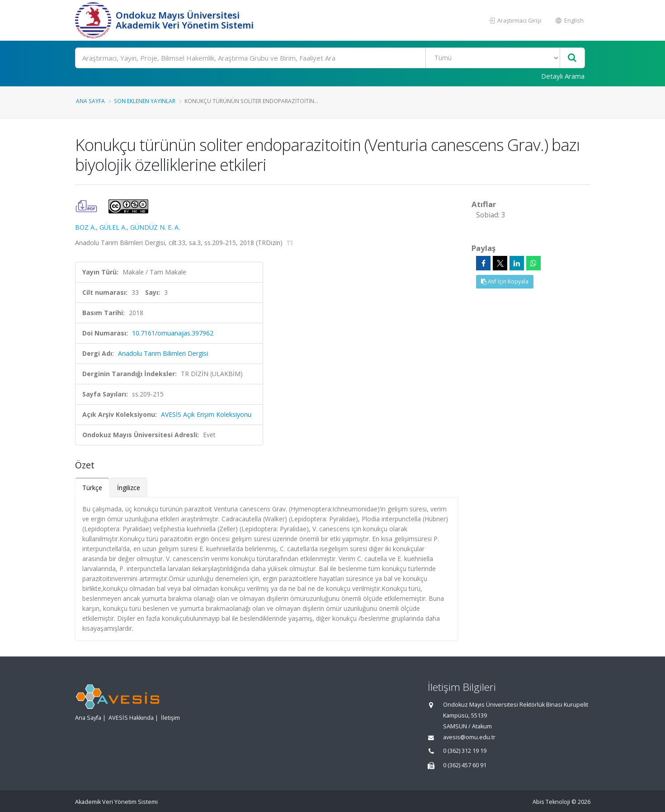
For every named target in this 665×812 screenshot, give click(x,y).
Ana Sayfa (90, 101)
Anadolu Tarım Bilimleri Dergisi (163, 353)
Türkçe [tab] (92, 488)
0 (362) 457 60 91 (465, 765)
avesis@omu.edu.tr (469, 737)
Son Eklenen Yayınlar (145, 101)
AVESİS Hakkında (131, 718)
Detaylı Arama (563, 76)
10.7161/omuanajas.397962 (173, 333)
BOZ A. (85, 227)
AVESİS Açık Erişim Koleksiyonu (206, 414)
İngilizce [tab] (129, 488)
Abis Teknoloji (551, 802)
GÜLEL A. (113, 227)
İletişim (170, 718)
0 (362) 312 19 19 (465, 751)
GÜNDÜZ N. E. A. (155, 227)
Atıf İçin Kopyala (505, 281)
